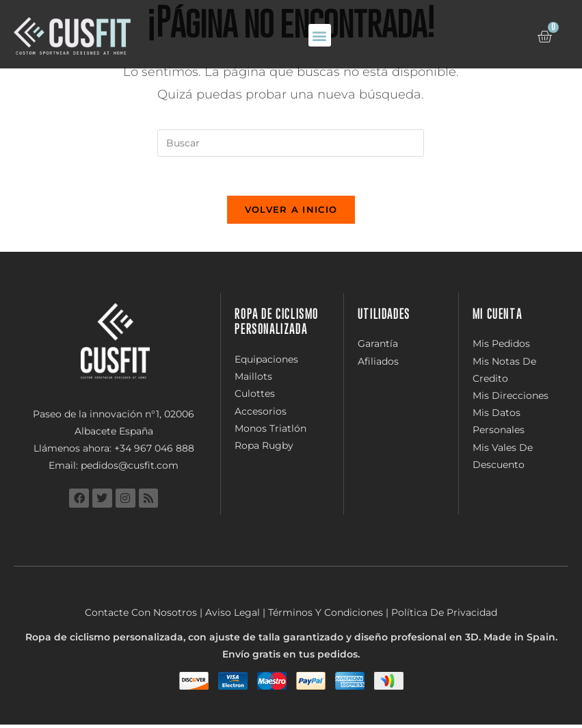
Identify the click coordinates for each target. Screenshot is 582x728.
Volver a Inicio (291, 212)
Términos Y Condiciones (326, 616)
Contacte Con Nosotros (141, 616)
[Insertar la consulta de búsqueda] (291, 143)
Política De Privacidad (444, 616)
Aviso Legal (233, 616)
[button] (320, 35)
